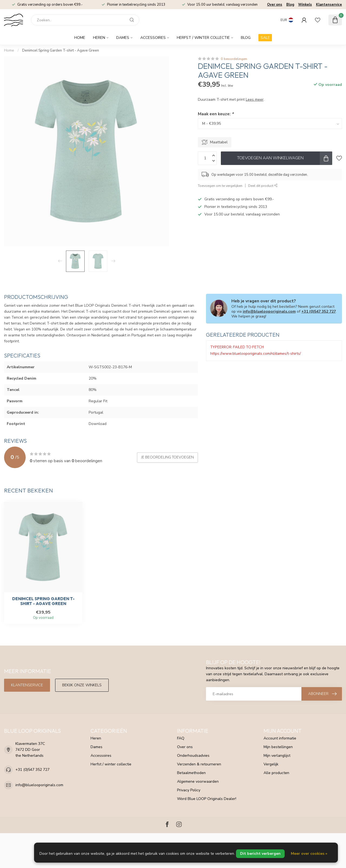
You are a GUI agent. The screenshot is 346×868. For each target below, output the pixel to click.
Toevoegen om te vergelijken (220, 186)
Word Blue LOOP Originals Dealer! (207, 799)
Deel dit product (263, 186)
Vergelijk (271, 764)
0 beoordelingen (234, 59)
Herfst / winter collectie (203, 38)
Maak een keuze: (216, 114)
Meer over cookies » (309, 854)
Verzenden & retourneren (199, 764)
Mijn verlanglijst (277, 756)
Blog (290, 5)
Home (80, 38)
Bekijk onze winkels (82, 685)
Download (98, 424)
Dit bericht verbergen (260, 854)
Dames (123, 38)
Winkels (305, 5)
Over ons (275, 5)
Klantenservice (329, 5)
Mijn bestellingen (278, 747)
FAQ (181, 738)
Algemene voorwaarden (198, 781)
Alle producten (276, 773)
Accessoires (153, 38)
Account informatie (280, 738)
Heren (99, 38)
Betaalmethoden (191, 773)
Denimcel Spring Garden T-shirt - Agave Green (61, 50)
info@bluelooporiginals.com (269, 311)
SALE (265, 38)
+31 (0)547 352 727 (319, 311)
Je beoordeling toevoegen (167, 457)
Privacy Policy (189, 790)
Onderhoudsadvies (193, 756)
